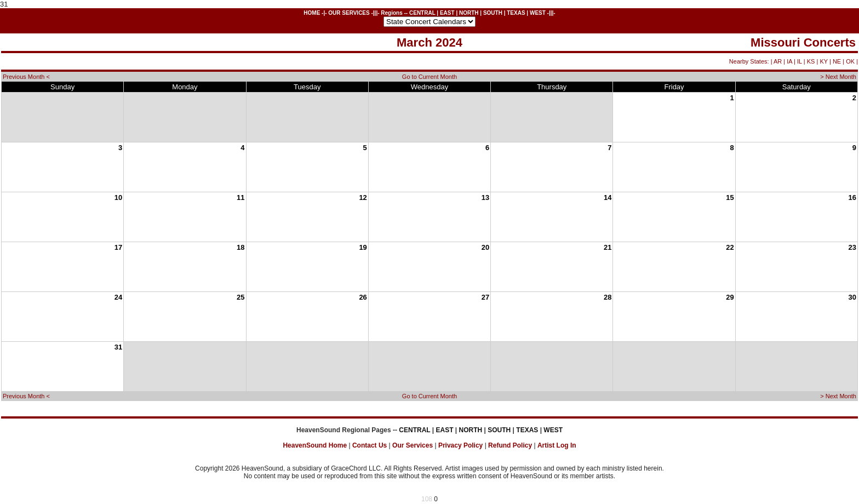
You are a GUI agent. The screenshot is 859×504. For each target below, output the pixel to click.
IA (789, 61)
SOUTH (493, 13)
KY (823, 61)
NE (837, 61)
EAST (447, 13)
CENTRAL (422, 13)
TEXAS (516, 13)
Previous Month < (26, 77)
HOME (312, 13)
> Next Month (838, 77)
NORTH (469, 13)
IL (800, 61)
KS (811, 61)
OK (850, 61)
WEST (538, 13)
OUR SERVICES (349, 13)
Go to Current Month (429, 77)
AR (778, 61)
